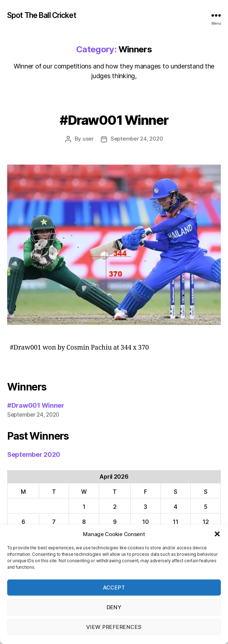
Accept (114, 588)
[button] (217, 534)
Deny (114, 607)
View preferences (114, 627)
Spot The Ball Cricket (42, 15)
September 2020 (34, 454)
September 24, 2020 (137, 139)
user (88, 139)
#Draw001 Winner (114, 120)
